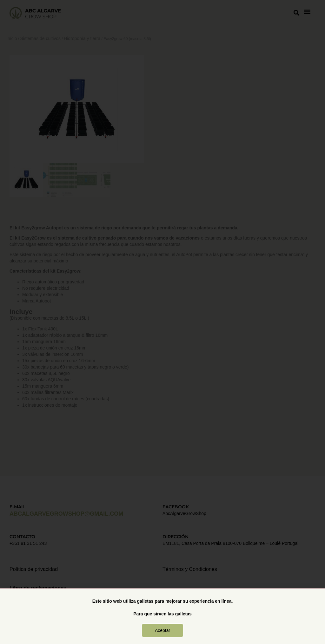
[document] (162, 322)
